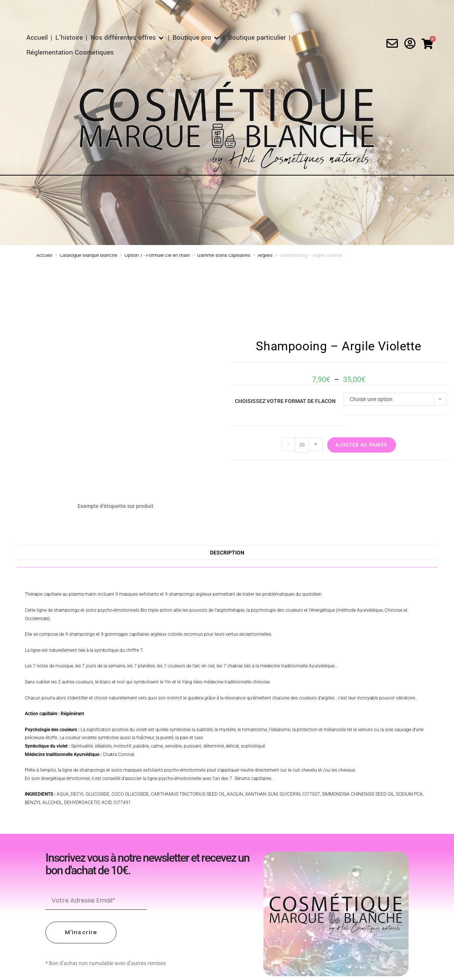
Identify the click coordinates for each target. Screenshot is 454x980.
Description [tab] (227, 553)
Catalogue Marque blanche (88, 255)
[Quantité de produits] (302, 445)
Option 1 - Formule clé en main (157, 255)
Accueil (44, 255)
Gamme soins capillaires (224, 255)
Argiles (265, 255)
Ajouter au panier (362, 445)
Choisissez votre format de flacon (285, 401)
